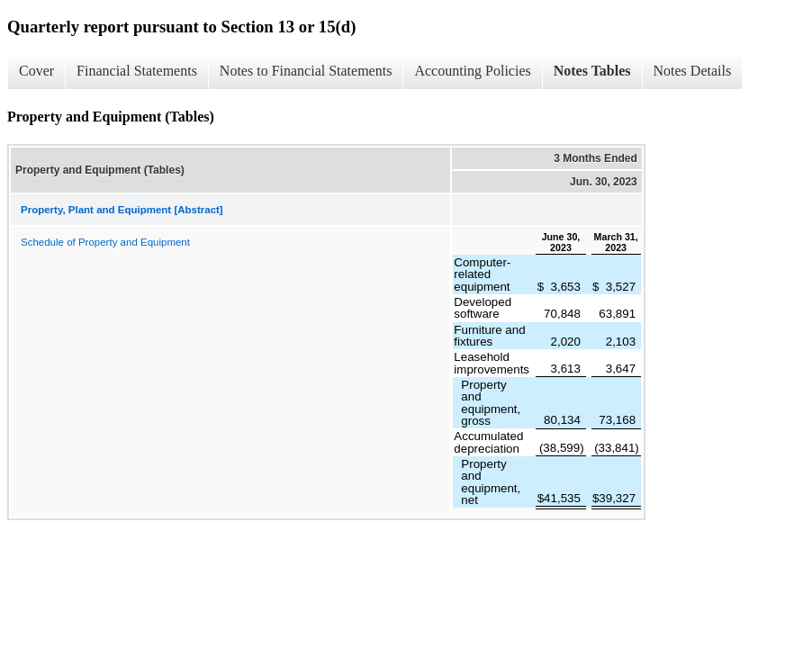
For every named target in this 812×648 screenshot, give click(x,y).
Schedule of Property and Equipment (105, 242)
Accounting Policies (472, 71)
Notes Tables (592, 71)
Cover (36, 71)
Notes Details (693, 71)
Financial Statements (137, 71)
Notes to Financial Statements (306, 71)
